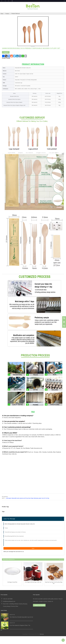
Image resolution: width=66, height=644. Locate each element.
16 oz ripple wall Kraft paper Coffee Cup (33, 582)
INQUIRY (6, 52)
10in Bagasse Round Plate (12, 582)
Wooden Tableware (16, 14)
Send (33, 548)
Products (8, 14)
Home (2, 14)
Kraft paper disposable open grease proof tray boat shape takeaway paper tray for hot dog (27, 498)
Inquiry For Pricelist (40, 605)
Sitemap (42, 634)
